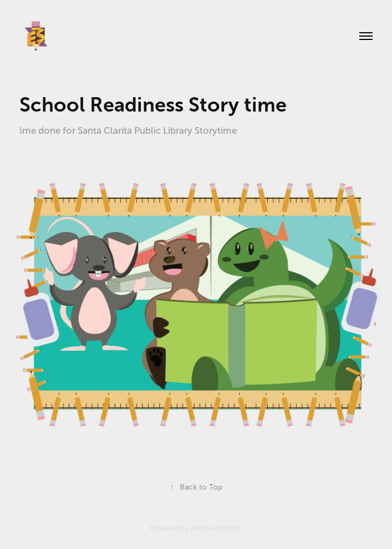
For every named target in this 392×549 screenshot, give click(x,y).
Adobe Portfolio (217, 528)
